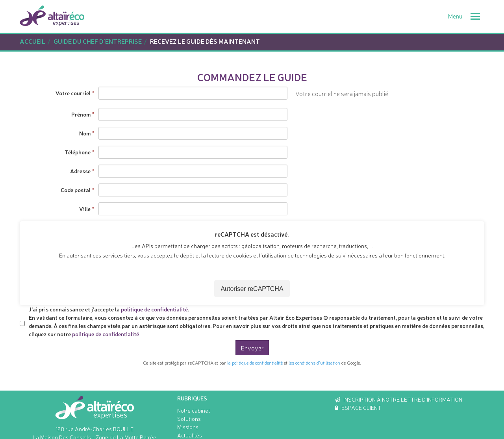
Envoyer (252, 348)
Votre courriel (73, 93)
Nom (85, 133)
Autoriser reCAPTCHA (252, 289)
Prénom (81, 114)
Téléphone (78, 152)
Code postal (76, 190)
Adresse (80, 171)
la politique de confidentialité (255, 363)
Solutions (189, 419)
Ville (85, 209)
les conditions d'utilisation (314, 363)
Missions (188, 427)
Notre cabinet (194, 410)
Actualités (190, 435)
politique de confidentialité (154, 309)
